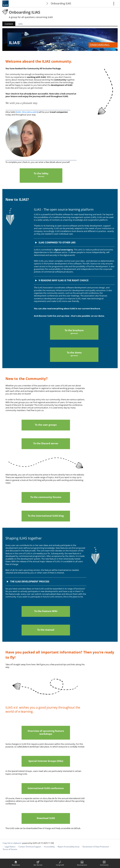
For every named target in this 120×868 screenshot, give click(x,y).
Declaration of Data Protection (96, 847)
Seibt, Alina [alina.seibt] (27, 112)
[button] (74, 242)
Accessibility (49, 847)
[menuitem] (16, 863)
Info (20, 24)
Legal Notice (10, 847)
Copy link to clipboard (12, 843)
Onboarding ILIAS (61, 3)
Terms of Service (10, 849)
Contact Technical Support (30, 847)
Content (9, 24)
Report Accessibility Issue (69, 847)
